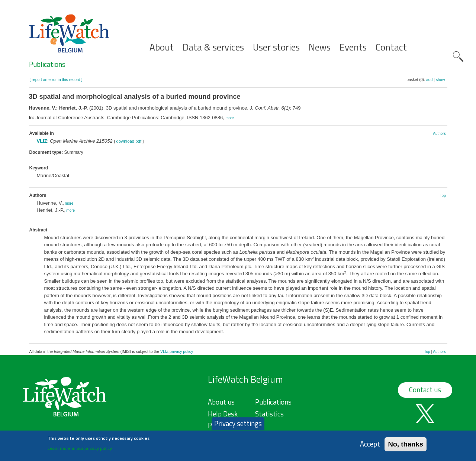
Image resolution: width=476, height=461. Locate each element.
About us (221, 402)
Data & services (213, 47)
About (162, 47)
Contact (391, 47)
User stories (276, 47)
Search (458, 56)
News (320, 47)
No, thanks (406, 447)
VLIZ (42, 141)
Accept (370, 447)
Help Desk (223, 414)
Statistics (269, 414)
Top (443, 196)
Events (353, 47)
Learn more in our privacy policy (80, 451)
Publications (47, 64)
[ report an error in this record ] (56, 79)
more (230, 118)
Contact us (425, 390)
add (430, 79)
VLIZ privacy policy (177, 351)
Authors (439, 134)
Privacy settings (238, 426)
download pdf (129, 141)
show (440, 79)
